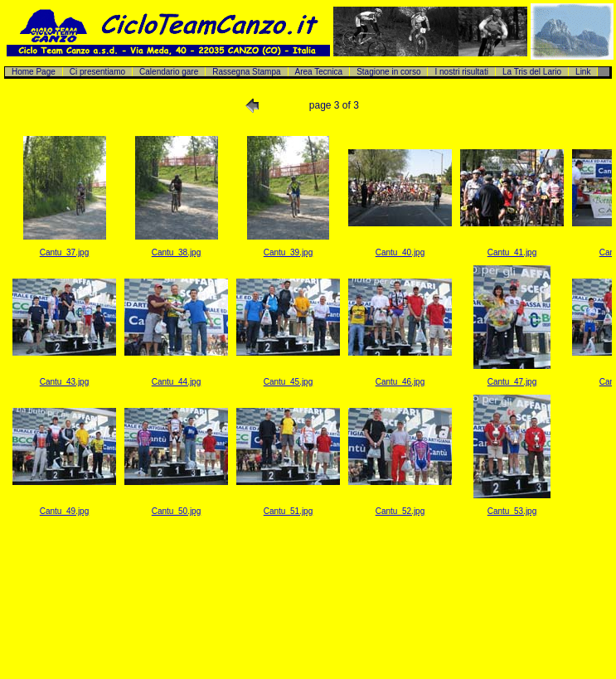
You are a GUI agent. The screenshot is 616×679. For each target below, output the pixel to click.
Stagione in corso (388, 72)
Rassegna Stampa (246, 72)
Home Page (34, 72)
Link (583, 72)
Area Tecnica (319, 72)
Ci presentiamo (97, 72)
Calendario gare (169, 72)
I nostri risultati (461, 72)
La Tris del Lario (532, 72)
